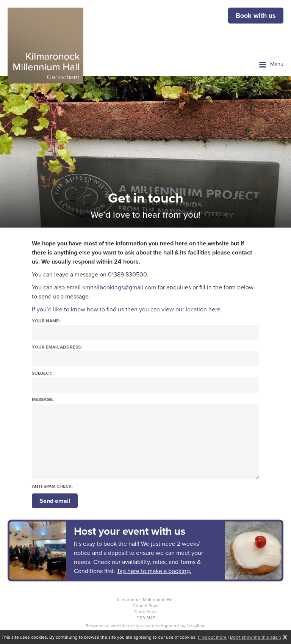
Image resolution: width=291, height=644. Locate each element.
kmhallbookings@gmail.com (119, 287)
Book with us (256, 16)
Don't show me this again (256, 637)
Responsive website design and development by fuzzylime (146, 626)
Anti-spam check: (52, 486)
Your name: (46, 321)
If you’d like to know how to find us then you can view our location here (126, 309)
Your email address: (57, 347)
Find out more (212, 637)
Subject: (42, 373)
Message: (43, 400)
